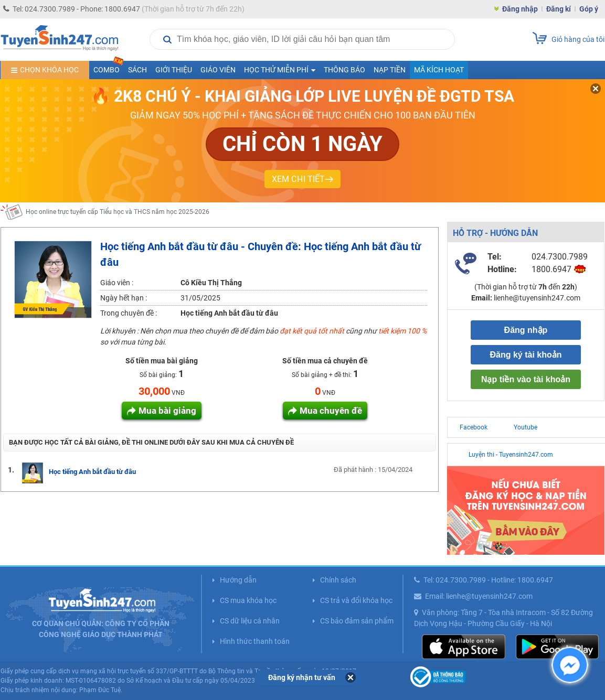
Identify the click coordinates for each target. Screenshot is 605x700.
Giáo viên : (117, 283)
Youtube (526, 427)
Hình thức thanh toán (255, 641)
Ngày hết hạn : (124, 298)
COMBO (109, 67)
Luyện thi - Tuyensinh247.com (511, 455)
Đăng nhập (520, 9)
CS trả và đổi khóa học (356, 600)
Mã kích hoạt (439, 70)
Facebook (474, 427)
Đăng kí (559, 9)
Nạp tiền (390, 70)
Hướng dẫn (238, 580)
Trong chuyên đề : (129, 313)
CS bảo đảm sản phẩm (357, 621)
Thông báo (344, 70)
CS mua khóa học (248, 600)
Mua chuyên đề (331, 411)
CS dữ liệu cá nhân (250, 621)
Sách (137, 70)
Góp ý (589, 9)
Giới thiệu (174, 70)
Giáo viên (218, 70)
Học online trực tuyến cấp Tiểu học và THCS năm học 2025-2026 (118, 212)
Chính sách (338, 580)
